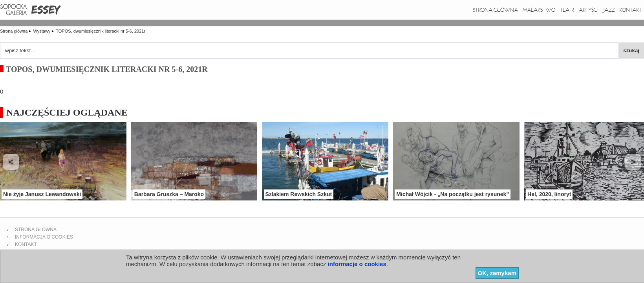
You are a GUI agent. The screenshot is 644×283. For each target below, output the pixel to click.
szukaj (631, 51)
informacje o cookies (357, 264)
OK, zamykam (497, 273)
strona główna (36, 230)
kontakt (26, 244)
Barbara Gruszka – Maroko (169, 194)
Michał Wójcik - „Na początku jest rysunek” (453, 194)
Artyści (589, 10)
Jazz (609, 10)
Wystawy (42, 31)
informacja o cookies (44, 237)
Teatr (567, 10)
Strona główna (495, 10)
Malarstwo (539, 10)
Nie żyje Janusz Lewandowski (42, 194)
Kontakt (630, 10)
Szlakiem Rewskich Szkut (299, 194)
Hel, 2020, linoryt (549, 194)
